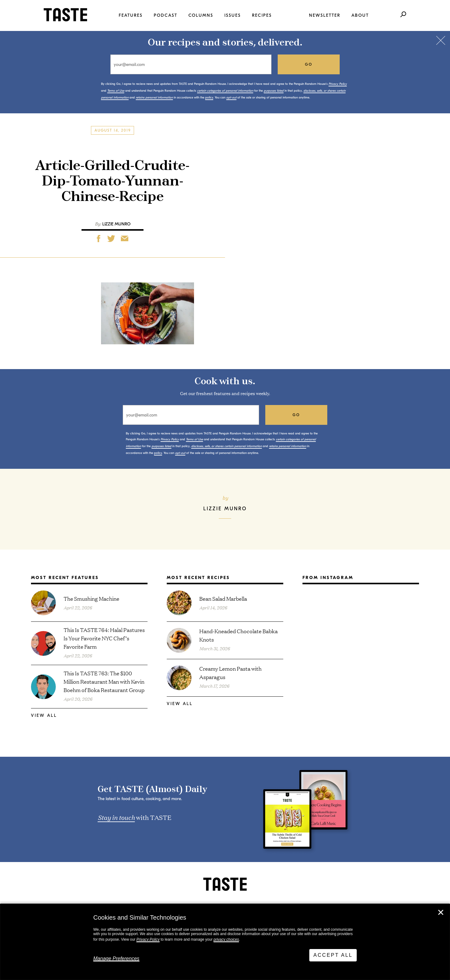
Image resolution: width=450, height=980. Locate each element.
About (360, 15)
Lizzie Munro (116, 224)
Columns (201, 15)
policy (209, 98)
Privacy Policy (148, 939)
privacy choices (226, 939)
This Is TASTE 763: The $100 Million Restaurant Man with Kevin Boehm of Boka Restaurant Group (104, 681)
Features (131, 15)
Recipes (262, 15)
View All (44, 715)
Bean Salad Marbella (223, 598)
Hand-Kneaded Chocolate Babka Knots (238, 635)
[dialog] (225, 942)
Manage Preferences (116, 958)
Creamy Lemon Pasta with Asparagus (230, 673)
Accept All (333, 955)
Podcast (165, 15)
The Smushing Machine (91, 598)
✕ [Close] (441, 912)
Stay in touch (116, 817)
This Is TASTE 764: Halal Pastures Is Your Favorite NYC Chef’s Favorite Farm (104, 638)
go (309, 64)
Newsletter (325, 15)
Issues (233, 15)
